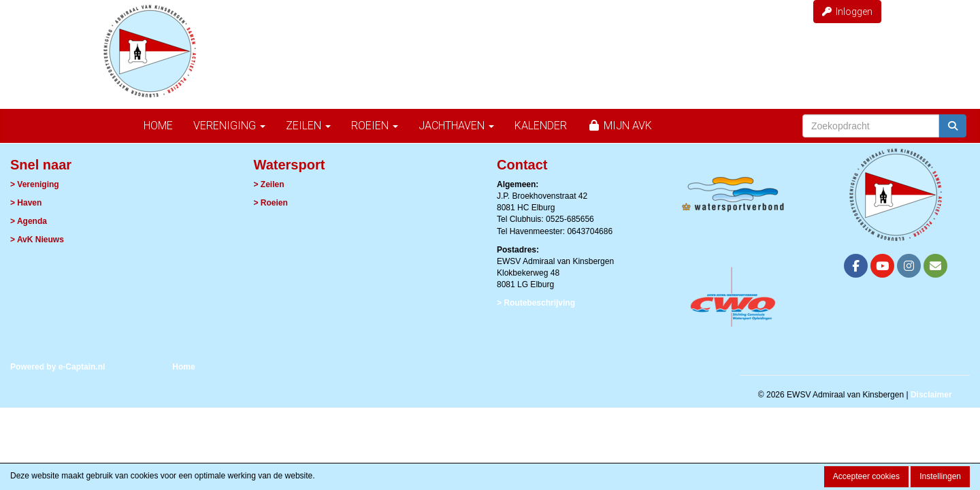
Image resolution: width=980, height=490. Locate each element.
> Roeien (271, 203)
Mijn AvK (620, 126)
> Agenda (29, 221)
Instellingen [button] (940, 476)
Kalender (541, 126)
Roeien (375, 126)
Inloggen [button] (847, 12)
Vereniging (229, 126)
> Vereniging (35, 184)
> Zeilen (269, 184)
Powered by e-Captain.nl (58, 367)
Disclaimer (931, 395)
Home (158, 126)
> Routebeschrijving (536, 303)
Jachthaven (456, 126)
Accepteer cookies (866, 476)
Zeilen (308, 126)
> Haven (26, 203)
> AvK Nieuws (37, 240)
